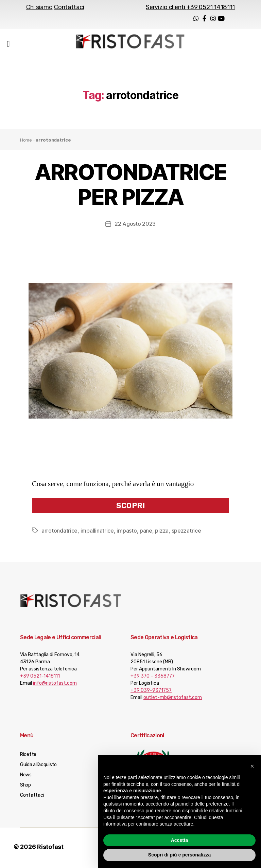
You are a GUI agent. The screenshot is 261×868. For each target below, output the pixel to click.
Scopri (131, 508)
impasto (127, 533)
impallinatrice (97, 533)
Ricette (28, 756)
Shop (25, 787)
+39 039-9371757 (151, 692)
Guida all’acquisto (38, 767)
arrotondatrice (59, 533)
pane (146, 533)
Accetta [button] (180, 840)
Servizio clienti (190, 7)
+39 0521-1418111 (40, 678)
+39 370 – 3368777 (153, 678)
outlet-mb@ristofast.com (173, 699)
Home (26, 142)
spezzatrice (186, 533)
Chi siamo (39, 7)
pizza (162, 533)
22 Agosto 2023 (135, 226)
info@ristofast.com (55, 685)
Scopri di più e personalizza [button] (179, 855)
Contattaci (69, 7)
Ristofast (50, 849)
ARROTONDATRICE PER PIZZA (131, 186)
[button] (252, 766)
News (26, 777)
